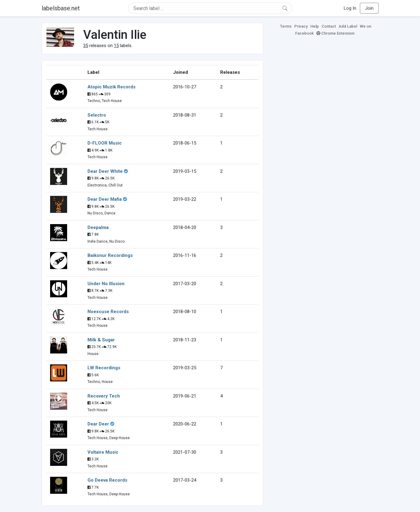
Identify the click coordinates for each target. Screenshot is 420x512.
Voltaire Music (103, 452)
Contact (329, 26)
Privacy (301, 26)
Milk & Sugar (101, 340)
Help (315, 26)
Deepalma (98, 227)
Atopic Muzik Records (111, 87)
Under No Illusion (106, 284)
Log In (350, 8)
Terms (286, 26)
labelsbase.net (61, 8)
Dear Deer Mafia (105, 199)
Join (369, 8)
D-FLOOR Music (105, 143)
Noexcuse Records (108, 312)
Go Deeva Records (107, 480)
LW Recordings (104, 368)
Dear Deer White (105, 171)
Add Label (348, 26)
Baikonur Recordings (110, 255)
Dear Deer (98, 424)
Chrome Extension (335, 33)
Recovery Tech (104, 396)
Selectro (97, 115)
